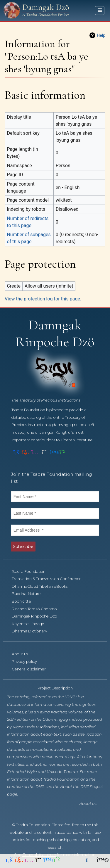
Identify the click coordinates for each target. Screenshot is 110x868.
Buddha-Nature (29, 594)
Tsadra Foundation (32, 572)
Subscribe (23, 547)
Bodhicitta (24, 601)
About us (23, 654)
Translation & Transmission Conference (50, 579)
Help (101, 35)
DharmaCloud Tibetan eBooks (43, 586)
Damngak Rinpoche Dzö (38, 616)
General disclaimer (32, 669)
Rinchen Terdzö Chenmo (38, 609)
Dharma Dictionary (33, 631)
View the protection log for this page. (43, 299)
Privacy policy (28, 662)
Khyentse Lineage (31, 624)
